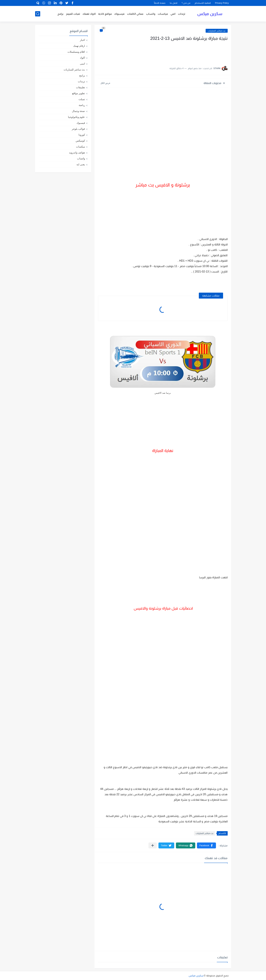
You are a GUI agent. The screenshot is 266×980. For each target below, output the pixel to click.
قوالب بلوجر (78, 129)
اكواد (82, 58)
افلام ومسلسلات (76, 52)
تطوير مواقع (78, 93)
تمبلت (82, 99)
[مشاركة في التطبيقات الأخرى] (153, 845)
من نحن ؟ (186, 3)
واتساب (151, 14)
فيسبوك (119, 14)
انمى (82, 64)
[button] (206, 845)
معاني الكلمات (135, 14)
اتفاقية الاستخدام (203, 3)
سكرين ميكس (210, 14)
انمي (173, 14)
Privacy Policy (222, 3)
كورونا (82, 135)
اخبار (82, 40)
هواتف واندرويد (77, 152)
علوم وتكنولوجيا (76, 117)
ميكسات (163, 14)
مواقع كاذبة (105, 14)
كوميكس (80, 141)
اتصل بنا (174, 3)
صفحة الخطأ (160, 3)
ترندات (182, 14)
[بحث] (38, 14)
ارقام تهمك (79, 46)
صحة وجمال (78, 111)
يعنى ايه (81, 164)
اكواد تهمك (89, 14)
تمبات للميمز (73, 14)
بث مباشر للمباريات (217, 31)
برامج (60, 14)
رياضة (82, 105)
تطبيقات (80, 87)
